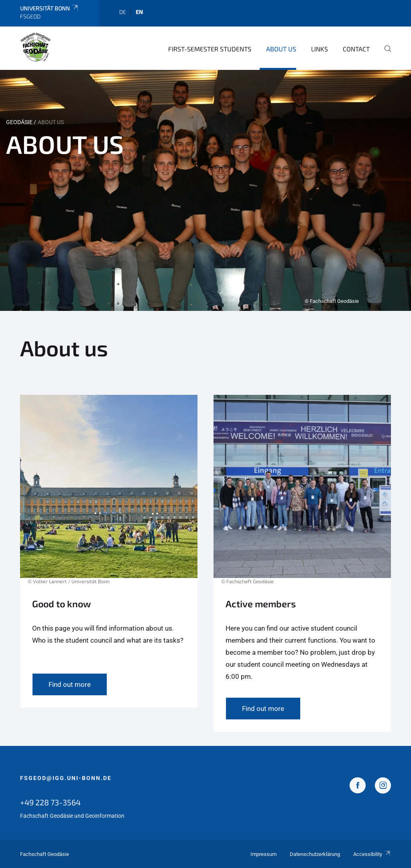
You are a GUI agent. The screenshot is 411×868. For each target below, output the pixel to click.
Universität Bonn (50, 8)
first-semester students (210, 49)
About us (281, 49)
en (139, 12)
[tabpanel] (205, 190)
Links (319, 49)
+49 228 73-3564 (50, 802)
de (123, 12)
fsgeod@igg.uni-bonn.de (66, 778)
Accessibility (372, 854)
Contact (356, 49)
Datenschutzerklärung (315, 854)
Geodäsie (19, 122)
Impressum (263, 854)
